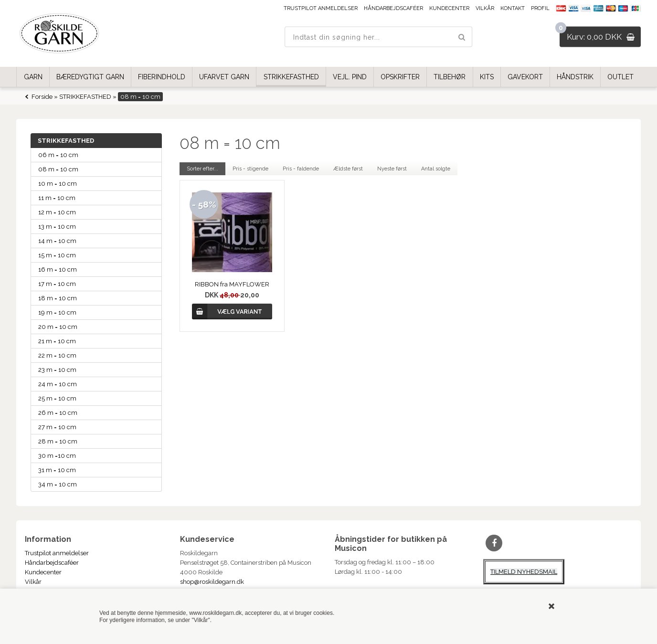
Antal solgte (436, 169)
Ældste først (348, 169)
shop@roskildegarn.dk (212, 582)
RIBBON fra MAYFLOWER (232, 284)
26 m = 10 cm (58, 413)
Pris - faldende (301, 169)
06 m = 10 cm (58, 155)
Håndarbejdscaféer (393, 8)
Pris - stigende (250, 169)
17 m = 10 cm (57, 284)
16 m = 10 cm (58, 269)
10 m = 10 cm (58, 184)
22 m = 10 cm (57, 355)
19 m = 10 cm (57, 312)
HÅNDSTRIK (575, 77)
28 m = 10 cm (58, 441)
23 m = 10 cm (57, 370)
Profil (540, 8)
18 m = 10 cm (58, 298)
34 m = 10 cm (58, 484)
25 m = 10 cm (57, 398)
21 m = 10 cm (57, 341)
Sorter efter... (202, 169)
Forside (42, 97)
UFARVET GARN (224, 77)
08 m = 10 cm (58, 169)
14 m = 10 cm (57, 241)
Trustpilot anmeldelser (321, 8)
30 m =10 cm (57, 456)
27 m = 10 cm (57, 427)
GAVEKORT (525, 77)
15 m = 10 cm (57, 255)
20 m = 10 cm (58, 327)
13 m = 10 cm (57, 227)
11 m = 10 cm (57, 198)
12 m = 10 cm (57, 212)
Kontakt (513, 8)
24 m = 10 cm (58, 384)
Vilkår (485, 8)
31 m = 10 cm (57, 470)
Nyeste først (392, 169)
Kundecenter (449, 8)
